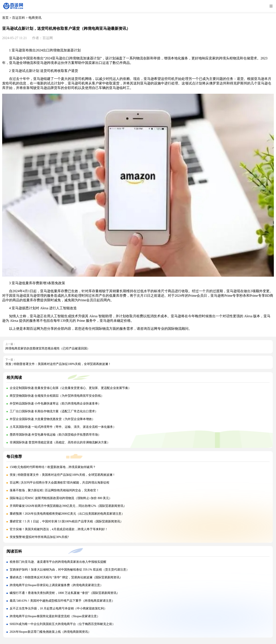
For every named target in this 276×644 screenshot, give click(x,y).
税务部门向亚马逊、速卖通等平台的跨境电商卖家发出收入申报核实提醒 (58, 562)
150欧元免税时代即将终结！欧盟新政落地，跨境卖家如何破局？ (53, 467)
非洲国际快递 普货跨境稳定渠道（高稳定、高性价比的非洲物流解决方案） (60, 442)
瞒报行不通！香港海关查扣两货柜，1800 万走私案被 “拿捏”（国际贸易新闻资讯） (65, 593)
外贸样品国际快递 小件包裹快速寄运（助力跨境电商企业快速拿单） (55, 404)
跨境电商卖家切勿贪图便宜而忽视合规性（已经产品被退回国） (48, 348)
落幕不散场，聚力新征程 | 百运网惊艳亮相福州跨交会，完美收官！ (55, 490)
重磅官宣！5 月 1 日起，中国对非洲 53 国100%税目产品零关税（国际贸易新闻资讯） (66, 521)
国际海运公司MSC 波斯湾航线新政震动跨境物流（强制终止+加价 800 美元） (61, 498)
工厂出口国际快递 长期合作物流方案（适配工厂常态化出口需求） (54, 411)
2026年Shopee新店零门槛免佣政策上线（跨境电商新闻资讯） (50, 632)
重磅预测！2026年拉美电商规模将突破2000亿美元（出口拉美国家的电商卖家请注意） (67, 514)
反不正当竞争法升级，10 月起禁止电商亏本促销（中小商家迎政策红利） (58, 608)
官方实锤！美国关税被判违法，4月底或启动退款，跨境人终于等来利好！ (59, 529)
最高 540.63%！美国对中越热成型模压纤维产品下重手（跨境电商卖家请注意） (62, 601)
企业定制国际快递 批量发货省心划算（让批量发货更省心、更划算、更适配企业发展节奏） (71, 388)
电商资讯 (35, 18)
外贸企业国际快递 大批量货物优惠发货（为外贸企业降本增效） (52, 419)
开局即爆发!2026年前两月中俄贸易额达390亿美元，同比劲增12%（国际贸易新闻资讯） (68, 506)
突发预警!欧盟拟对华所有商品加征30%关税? (39, 537)
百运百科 (19, 18)
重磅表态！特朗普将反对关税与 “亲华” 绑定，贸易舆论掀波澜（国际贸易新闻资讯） (66, 577)
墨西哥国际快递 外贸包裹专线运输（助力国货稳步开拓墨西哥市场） (55, 435)
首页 (5, 18)
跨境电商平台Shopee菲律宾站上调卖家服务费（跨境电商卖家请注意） (56, 585)
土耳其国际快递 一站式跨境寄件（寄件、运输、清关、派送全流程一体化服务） (63, 427)
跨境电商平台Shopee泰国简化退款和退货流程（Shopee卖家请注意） (55, 616)
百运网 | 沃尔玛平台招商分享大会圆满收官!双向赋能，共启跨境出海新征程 (60, 483)
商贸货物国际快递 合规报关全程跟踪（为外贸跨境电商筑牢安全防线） (57, 396)
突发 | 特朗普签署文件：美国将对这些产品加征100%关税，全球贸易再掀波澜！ (58, 364)
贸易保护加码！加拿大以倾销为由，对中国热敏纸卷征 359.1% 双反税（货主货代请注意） (69, 570)
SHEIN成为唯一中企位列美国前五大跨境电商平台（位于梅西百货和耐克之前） (62, 624)
